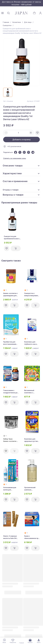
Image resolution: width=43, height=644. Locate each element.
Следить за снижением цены (15, 158)
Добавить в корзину (22, 140)
